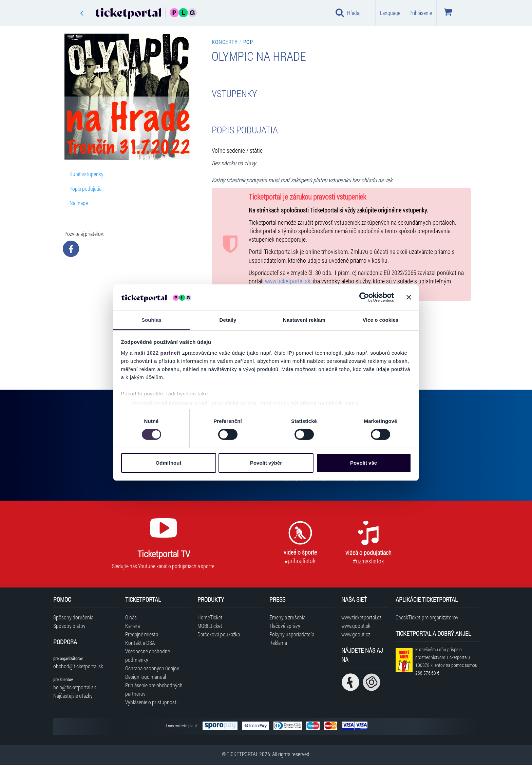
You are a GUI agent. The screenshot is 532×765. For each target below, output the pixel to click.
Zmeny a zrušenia (287, 617)
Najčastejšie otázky (73, 696)
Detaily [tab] (228, 320)
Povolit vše (364, 463)
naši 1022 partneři (158, 353)
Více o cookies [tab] (381, 320)
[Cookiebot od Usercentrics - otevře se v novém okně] (364, 297)
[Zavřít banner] (409, 297)
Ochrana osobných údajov (152, 668)
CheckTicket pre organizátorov (427, 617)
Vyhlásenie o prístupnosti (151, 702)
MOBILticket (210, 626)
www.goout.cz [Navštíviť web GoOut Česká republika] (356, 634)
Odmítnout (169, 463)
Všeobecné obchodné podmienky (148, 655)
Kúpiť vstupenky (87, 174)
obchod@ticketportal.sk (78, 666)
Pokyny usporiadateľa (292, 634)
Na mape (79, 203)
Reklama (278, 643)
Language (390, 13)
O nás (131, 617)
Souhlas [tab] (151, 320)
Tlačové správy (285, 626)
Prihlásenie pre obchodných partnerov (154, 689)
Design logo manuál (146, 677)
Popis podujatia (85, 189)
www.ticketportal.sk (288, 281)
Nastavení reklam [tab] (304, 320)
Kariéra (132, 626)
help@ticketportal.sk (75, 687)
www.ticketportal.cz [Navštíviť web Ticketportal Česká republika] (361, 617)
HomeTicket (210, 617)
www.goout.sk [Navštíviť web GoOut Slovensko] (356, 626)
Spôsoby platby (69, 626)
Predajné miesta (142, 634)
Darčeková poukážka (219, 634)
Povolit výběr (266, 463)
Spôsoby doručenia (73, 617)
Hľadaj (348, 13)
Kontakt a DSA (140, 643)
